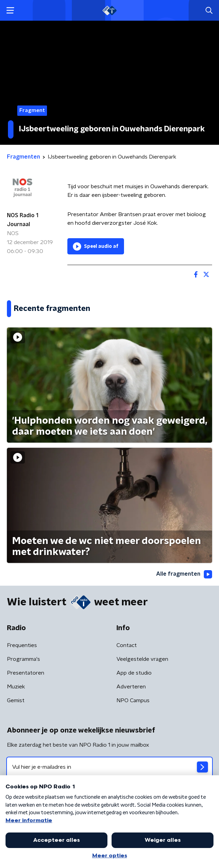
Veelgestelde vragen (142, 659)
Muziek (16, 687)
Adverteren (131, 687)
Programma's (23, 659)
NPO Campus (133, 700)
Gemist (16, 700)
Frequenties (22, 645)
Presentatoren (26, 673)
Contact (127, 645)
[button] (10, 11)
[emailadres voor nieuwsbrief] (109, 767)
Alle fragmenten (184, 574)
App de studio (134, 673)
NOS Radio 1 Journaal (23, 220)
